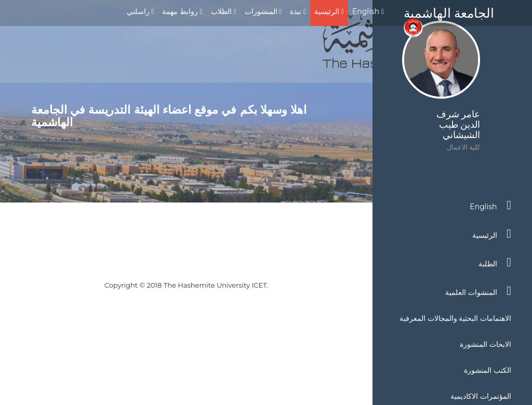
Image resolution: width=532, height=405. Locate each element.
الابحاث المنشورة (486, 344)
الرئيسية (329, 11)
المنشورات (263, 11)
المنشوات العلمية (478, 291)
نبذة (298, 11)
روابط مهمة (182, 11)
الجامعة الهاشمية (449, 16)
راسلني (141, 11)
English (368, 11)
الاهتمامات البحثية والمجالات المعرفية (455, 318)
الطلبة (495, 262)
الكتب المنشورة (488, 370)
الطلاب (224, 11)
